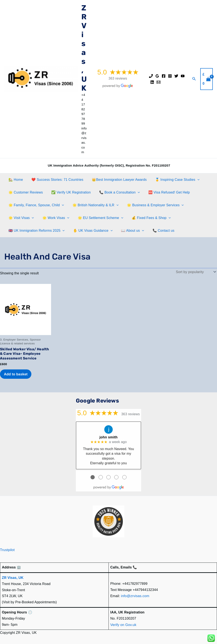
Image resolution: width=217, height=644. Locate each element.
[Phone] (151, 76)
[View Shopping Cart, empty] (207, 79)
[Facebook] (164, 76)
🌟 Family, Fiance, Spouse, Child (35, 205)
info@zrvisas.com (135, 595)
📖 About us (128, 231)
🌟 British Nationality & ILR (93, 205)
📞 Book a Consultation (115, 192)
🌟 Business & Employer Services (151, 205)
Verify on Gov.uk (123, 623)
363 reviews (118, 78)
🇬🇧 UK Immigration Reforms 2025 (36, 231)
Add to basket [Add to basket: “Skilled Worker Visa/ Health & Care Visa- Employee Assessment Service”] (16, 373)
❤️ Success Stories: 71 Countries (55, 180)
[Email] (159, 82)
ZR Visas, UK (84, 48)
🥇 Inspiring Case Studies (171, 180)
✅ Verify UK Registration (68, 192)
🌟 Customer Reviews (25, 192)
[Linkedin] (152, 82)
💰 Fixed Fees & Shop (145, 218)
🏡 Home (15, 180)
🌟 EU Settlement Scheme (96, 218)
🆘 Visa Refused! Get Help (163, 192)
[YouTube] (183, 76)
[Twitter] (176, 76)
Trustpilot (7, 549)
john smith (109, 436)
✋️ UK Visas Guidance (90, 231)
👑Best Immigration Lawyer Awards (115, 180)
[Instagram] (170, 76)
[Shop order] (196, 272)
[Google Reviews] (157, 76)
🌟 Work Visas (53, 218)
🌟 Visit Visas (20, 218)
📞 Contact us (158, 231)
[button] (194, 79)
